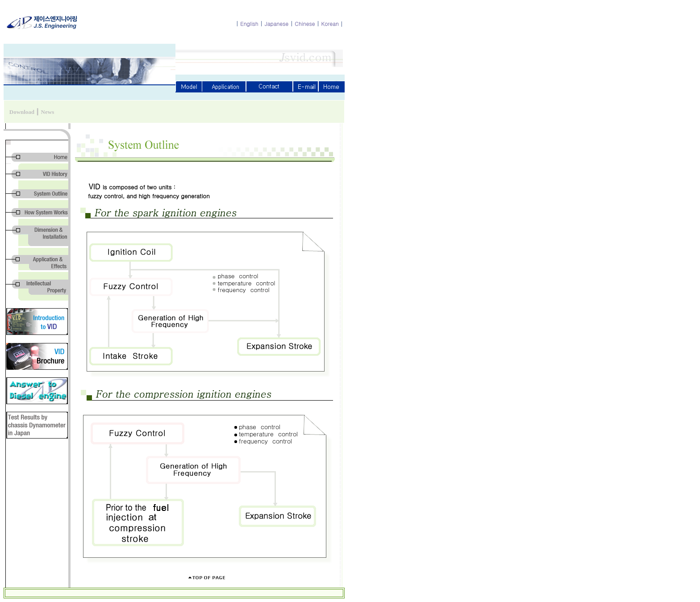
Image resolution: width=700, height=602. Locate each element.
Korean (330, 23)
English (249, 23)
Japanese (277, 23)
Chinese (305, 23)
